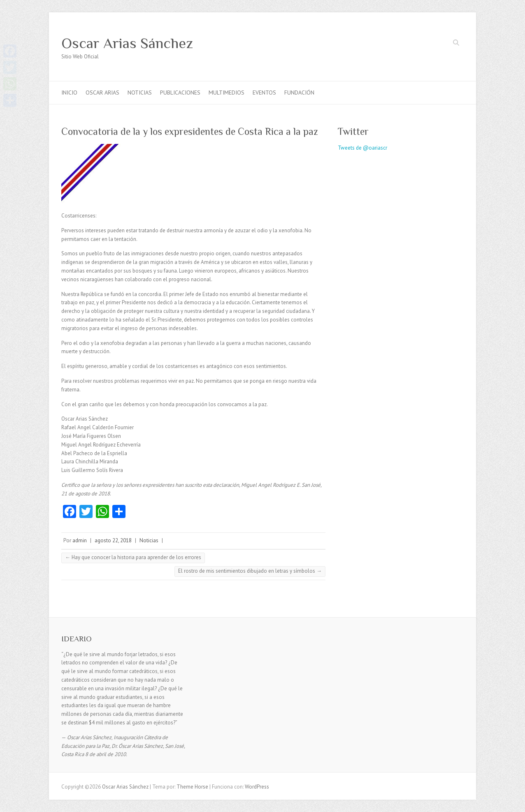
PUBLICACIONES (180, 93)
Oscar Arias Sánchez (127, 43)
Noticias (149, 540)
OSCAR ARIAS (102, 93)
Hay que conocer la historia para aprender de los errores (133, 557)
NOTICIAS (140, 93)
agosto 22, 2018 (113, 540)
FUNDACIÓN (299, 93)
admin (80, 540)
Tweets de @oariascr (362, 148)
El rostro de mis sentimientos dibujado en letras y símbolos (250, 571)
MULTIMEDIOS (226, 93)
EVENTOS (264, 93)
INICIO (69, 93)
